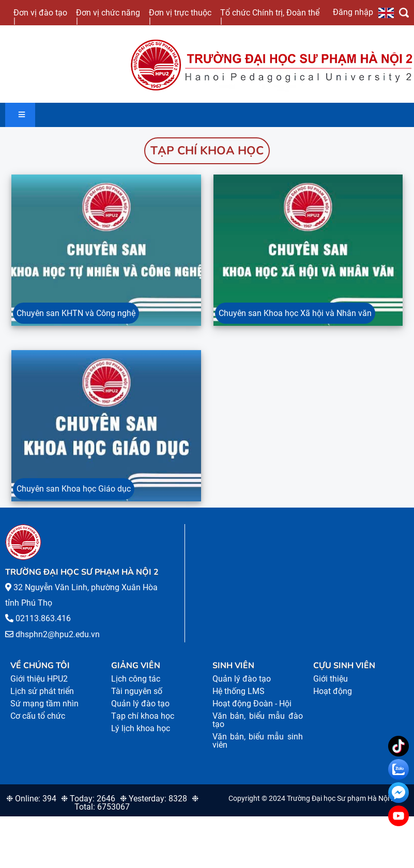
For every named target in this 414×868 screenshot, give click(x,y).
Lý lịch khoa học (141, 736)
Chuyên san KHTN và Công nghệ (76, 317)
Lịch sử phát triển (42, 698)
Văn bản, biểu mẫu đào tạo (258, 727)
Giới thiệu (331, 686)
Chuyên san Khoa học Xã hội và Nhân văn (295, 317)
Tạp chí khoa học (207, 151)
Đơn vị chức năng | (108, 17)
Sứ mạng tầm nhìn (44, 711)
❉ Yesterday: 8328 (154, 806)
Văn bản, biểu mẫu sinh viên (258, 748)
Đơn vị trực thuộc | (180, 17)
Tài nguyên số (137, 698)
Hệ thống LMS (239, 698)
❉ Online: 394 (31, 806)
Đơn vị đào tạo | (40, 17)
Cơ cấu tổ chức (38, 723)
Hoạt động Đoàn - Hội (252, 711)
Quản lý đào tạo (140, 711)
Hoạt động (333, 698)
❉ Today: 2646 (88, 806)
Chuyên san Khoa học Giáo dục (74, 496)
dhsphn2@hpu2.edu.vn (58, 641)
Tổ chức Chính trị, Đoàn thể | (270, 17)
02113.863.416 (43, 626)
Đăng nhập (353, 12)
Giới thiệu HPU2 (39, 686)
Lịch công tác (136, 686)
